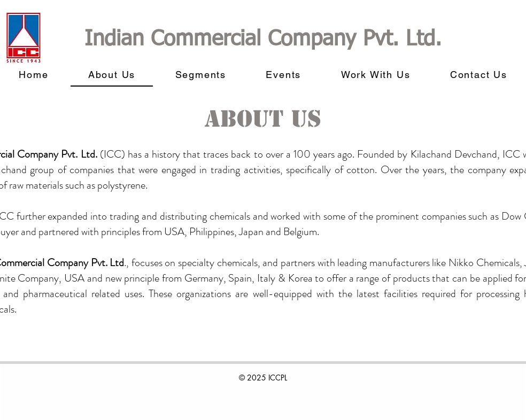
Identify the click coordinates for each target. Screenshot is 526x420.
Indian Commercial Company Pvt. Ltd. (263, 40)
